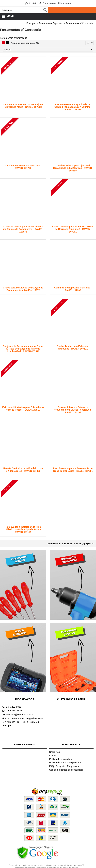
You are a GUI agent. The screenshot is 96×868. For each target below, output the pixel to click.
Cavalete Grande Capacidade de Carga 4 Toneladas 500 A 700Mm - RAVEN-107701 (73, 107)
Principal (7, 725)
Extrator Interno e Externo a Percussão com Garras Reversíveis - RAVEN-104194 (73, 410)
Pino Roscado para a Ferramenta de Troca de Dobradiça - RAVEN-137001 (73, 470)
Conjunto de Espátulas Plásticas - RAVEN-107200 (73, 289)
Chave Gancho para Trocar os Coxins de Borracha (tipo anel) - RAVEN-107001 (73, 229)
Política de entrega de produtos (65, 763)
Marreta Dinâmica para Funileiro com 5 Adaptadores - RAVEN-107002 (23, 470)
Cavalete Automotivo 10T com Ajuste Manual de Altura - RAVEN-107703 (23, 106)
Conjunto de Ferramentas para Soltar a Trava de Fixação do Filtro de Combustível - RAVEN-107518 (23, 349)
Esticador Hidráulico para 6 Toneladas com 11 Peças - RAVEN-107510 (23, 409)
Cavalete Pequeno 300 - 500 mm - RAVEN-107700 (23, 167)
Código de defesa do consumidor (66, 770)
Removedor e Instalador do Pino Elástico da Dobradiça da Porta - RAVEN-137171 (23, 529)
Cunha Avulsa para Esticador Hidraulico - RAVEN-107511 (73, 347)
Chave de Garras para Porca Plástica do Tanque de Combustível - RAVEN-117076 (23, 229)
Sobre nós (55, 752)
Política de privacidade (61, 759)
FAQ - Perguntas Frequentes (64, 766)
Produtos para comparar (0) (25, 43)
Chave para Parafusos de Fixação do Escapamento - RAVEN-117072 (23, 289)
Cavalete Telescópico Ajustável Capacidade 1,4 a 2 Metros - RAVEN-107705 (73, 168)
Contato (53, 755)
